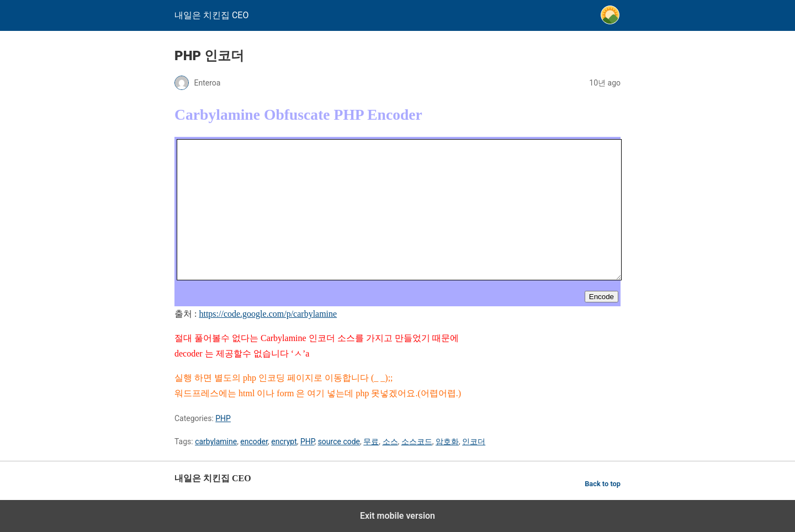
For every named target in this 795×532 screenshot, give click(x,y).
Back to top (603, 484)
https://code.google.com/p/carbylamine (268, 314)
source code (339, 441)
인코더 (474, 441)
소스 (390, 441)
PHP (223, 418)
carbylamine (216, 441)
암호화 (447, 441)
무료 (371, 441)
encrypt (284, 441)
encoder (254, 441)
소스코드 (417, 441)
